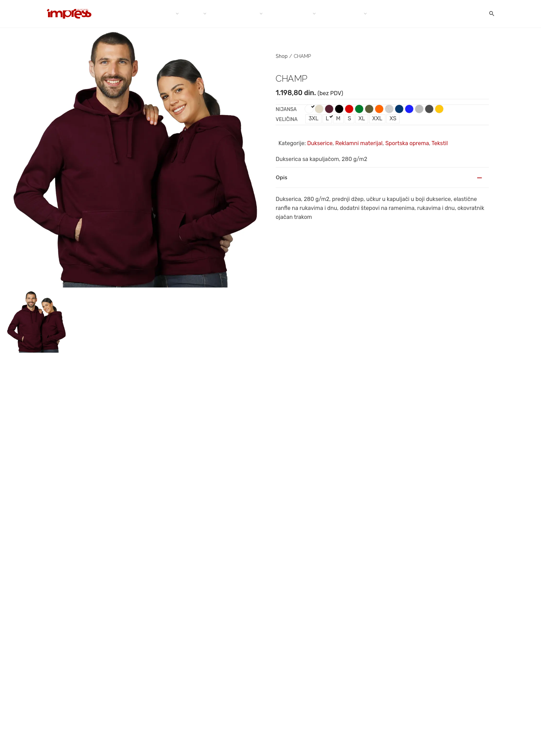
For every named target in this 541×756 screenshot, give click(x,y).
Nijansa (286, 109)
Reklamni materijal (359, 143)
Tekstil (440, 143)
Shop (282, 56)
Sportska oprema (407, 143)
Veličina (287, 119)
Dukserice (320, 143)
